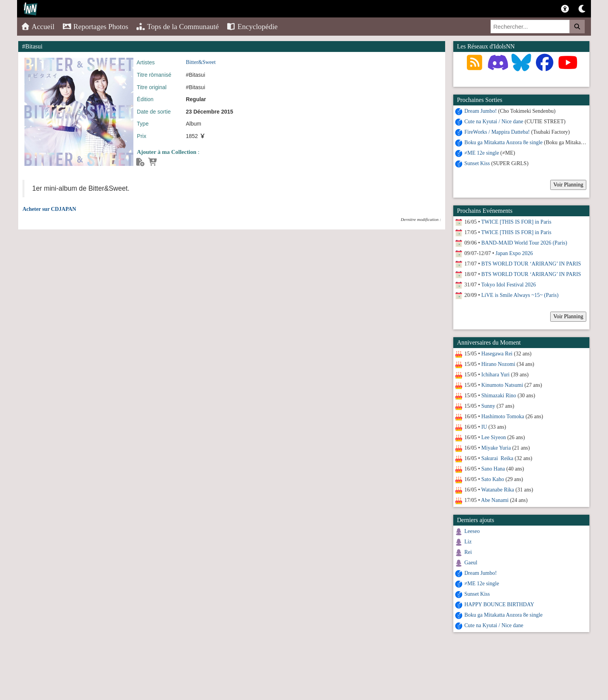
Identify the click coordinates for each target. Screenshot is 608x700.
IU (484, 427)
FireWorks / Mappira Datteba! (497, 132)
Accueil (38, 27)
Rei (468, 552)
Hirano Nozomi (498, 364)
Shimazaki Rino (499, 396)
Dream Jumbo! (481, 111)
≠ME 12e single (482, 153)
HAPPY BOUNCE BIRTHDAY (499, 604)
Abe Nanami (495, 500)
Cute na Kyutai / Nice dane (494, 122)
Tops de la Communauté (177, 27)
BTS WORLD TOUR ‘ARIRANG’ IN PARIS (531, 264)
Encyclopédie (252, 27)
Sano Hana (493, 469)
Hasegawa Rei (497, 354)
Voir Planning (568, 185)
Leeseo (472, 531)
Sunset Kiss (477, 163)
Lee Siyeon (493, 437)
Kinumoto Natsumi (502, 385)
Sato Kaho (493, 479)
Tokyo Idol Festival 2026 (509, 285)
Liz (468, 542)
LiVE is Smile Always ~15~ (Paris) (520, 295)
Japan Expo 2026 (514, 253)
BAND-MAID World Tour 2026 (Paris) (524, 243)
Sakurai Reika (497, 458)
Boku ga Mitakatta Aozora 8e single (504, 142)
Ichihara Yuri (495, 375)
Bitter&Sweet (201, 62)
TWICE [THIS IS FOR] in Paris (516, 222)
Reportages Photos (95, 27)
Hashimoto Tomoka (503, 416)
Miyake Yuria (496, 448)
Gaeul (471, 563)
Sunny (488, 406)
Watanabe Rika (498, 490)
